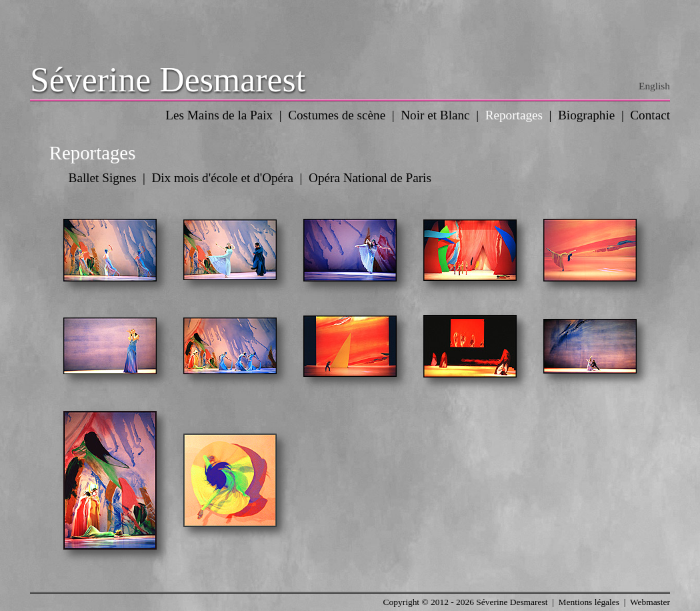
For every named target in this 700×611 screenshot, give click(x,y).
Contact (650, 115)
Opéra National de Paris (370, 178)
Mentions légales (589, 602)
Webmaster (650, 602)
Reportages (514, 115)
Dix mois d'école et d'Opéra (222, 178)
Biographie (586, 115)
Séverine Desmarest (168, 80)
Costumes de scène (337, 115)
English (654, 86)
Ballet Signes (103, 178)
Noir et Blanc (435, 115)
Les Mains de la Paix (219, 115)
